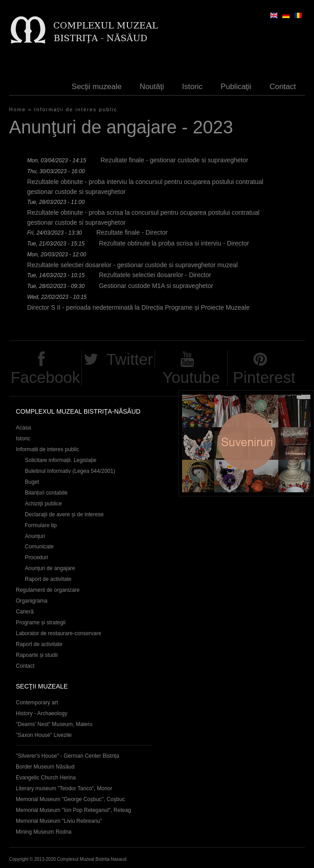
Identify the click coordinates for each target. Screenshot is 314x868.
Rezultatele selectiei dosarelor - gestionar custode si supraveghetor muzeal (132, 265)
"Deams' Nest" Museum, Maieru (54, 724)
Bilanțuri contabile (46, 493)
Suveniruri (246, 443)
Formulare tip (41, 525)
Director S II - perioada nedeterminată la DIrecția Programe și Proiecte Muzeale (138, 307)
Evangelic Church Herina (46, 778)
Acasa (23, 428)
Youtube (191, 377)
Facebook (45, 377)
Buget (32, 482)
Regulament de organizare (48, 590)
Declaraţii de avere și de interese (64, 514)
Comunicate (39, 547)
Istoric (192, 87)
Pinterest (264, 377)
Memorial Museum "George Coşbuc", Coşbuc (70, 799)
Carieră (25, 612)
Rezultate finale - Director (132, 232)
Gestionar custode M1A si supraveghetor (156, 286)
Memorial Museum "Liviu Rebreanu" (59, 821)
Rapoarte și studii (37, 655)
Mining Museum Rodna (44, 832)
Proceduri (36, 557)
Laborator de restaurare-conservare (59, 633)
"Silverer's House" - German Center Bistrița (68, 756)
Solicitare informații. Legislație (61, 460)
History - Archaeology (42, 713)
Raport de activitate (48, 579)
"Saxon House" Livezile (44, 735)
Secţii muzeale (97, 87)
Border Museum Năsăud (45, 767)
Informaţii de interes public (76, 109)
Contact (283, 87)
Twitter (129, 359)
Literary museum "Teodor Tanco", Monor (64, 788)
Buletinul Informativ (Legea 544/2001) (70, 471)
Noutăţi (152, 87)
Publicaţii (236, 87)
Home (17, 109)
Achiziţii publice (43, 504)
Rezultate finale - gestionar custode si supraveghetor (174, 160)
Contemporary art (37, 703)
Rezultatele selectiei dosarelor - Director (155, 275)
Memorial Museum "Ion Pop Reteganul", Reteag (73, 810)
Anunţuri (35, 536)
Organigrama (32, 601)
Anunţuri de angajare (50, 568)
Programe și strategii (41, 623)
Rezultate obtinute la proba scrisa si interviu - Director (174, 243)
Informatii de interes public (47, 449)
